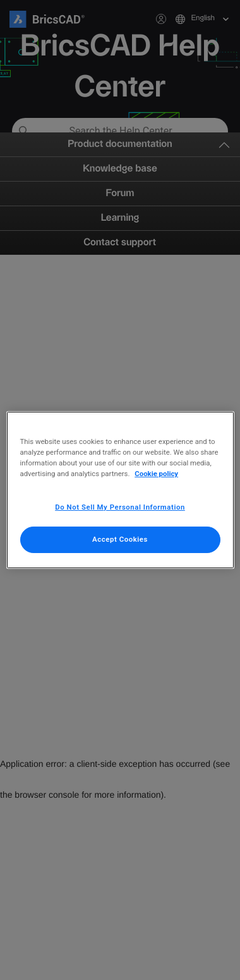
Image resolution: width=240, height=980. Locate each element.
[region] (120, 490)
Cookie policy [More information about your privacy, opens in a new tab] (156, 474)
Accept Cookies (120, 539)
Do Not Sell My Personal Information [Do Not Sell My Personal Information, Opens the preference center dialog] (120, 507)
